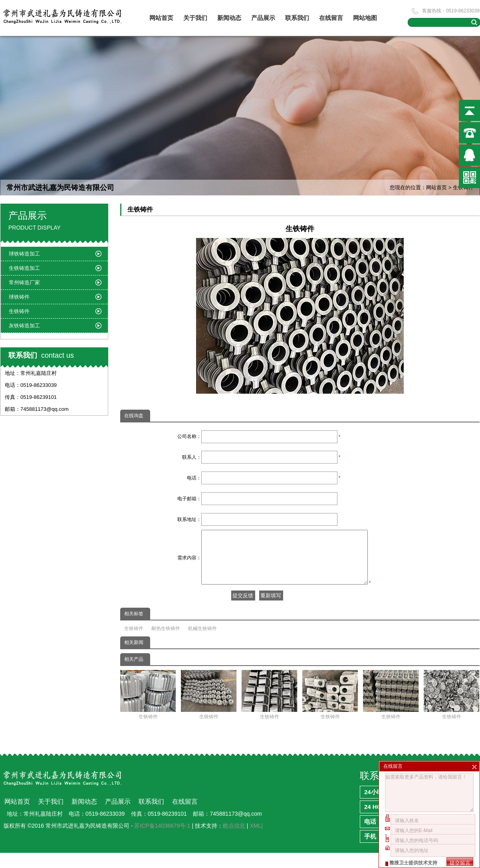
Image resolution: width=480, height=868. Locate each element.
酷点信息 (234, 841)
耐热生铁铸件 (166, 644)
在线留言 (331, 18)
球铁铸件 (19, 297)
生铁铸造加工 (24, 268)
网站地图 (365, 18)
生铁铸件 (134, 644)
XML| (256, 841)
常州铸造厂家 (24, 282)
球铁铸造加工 (24, 254)
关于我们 (195, 18)
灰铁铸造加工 (24, 326)
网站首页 (161, 18)
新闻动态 (229, 18)
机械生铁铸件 (202, 644)
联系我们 (297, 18)
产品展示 (263, 18)
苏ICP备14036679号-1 (162, 841)
